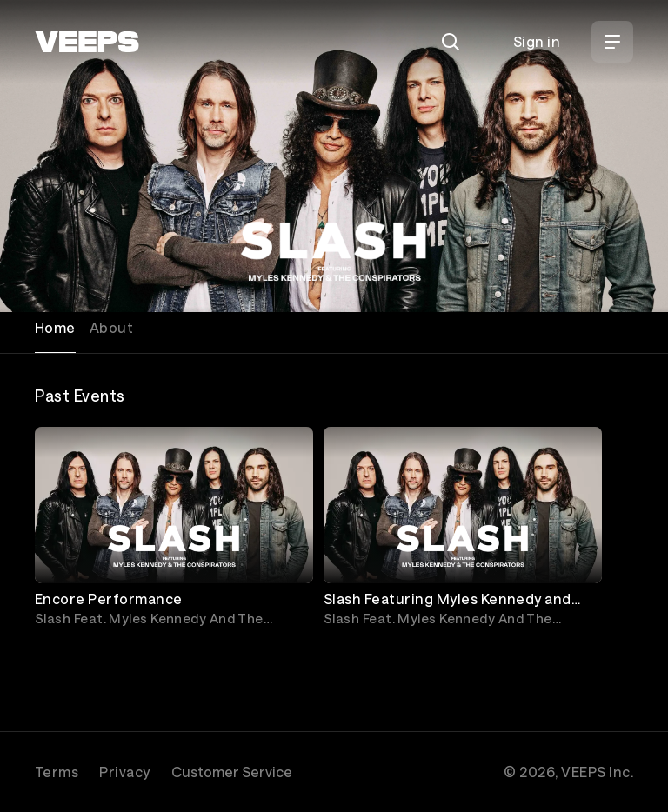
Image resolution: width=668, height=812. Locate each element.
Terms (57, 772)
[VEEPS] (87, 42)
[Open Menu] (612, 42)
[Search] (451, 42)
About (111, 327)
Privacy (124, 772)
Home (55, 327)
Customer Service (232, 772)
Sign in (537, 41)
